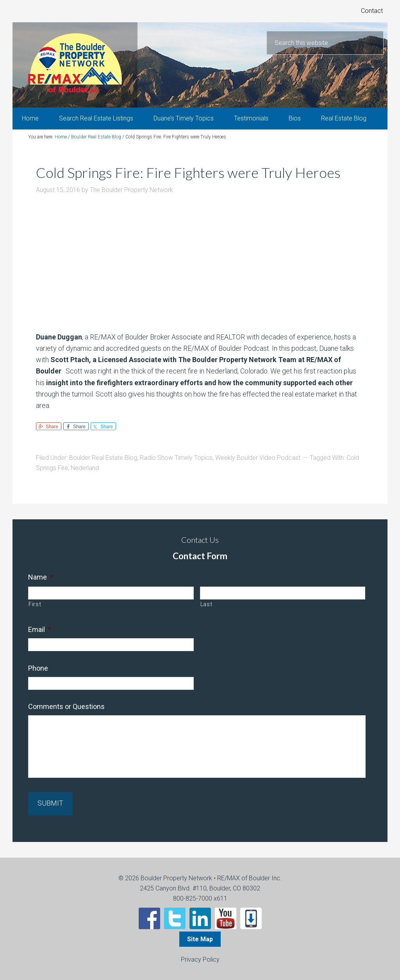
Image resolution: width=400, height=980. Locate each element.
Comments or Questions (66, 708)
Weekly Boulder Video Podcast (258, 459)
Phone (38, 669)
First (35, 605)
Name (41, 578)
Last (206, 605)
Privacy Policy (200, 959)
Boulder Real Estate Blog (103, 459)
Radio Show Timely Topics (176, 459)
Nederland (85, 469)
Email (40, 631)
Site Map (200, 939)
